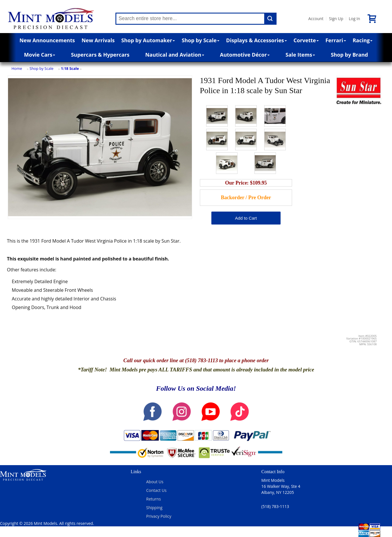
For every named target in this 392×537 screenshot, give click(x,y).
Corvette (306, 40)
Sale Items (300, 55)
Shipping (154, 508)
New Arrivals (98, 40)
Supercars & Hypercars (100, 55)
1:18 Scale (70, 68)
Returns (153, 499)
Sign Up (336, 19)
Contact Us (156, 490)
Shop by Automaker (148, 40)
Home (17, 68)
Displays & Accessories (256, 40)
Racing (363, 40)
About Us (155, 482)
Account (316, 19)
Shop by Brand (349, 55)
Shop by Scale (201, 40)
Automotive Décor (245, 55)
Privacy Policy (159, 516)
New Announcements (47, 40)
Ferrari (336, 40)
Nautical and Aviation (175, 55)
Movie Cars (40, 55)
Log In (354, 19)
